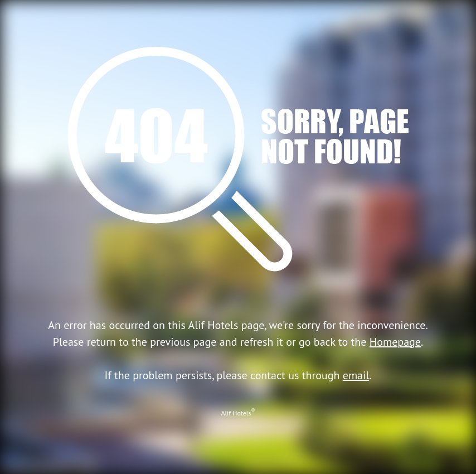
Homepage (395, 342)
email (356, 375)
